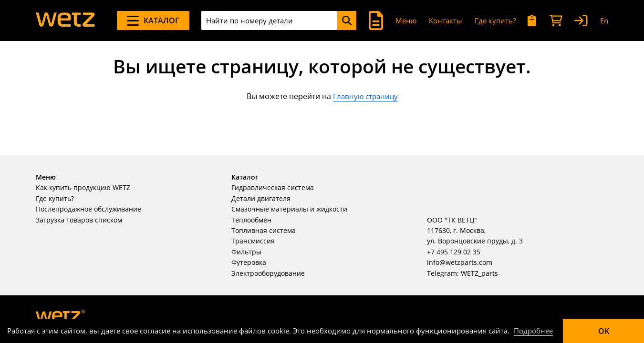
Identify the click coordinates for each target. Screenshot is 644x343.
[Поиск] (347, 20)
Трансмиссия (253, 241)
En (604, 20)
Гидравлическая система (273, 187)
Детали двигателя (261, 198)
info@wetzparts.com (460, 262)
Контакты (446, 20)
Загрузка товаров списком (79, 220)
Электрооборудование (268, 273)
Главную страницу (365, 96)
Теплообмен (251, 220)
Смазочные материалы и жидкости (289, 209)
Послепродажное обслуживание (88, 209)
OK (604, 331)
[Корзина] (556, 21)
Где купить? (495, 20)
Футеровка (249, 262)
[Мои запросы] (532, 21)
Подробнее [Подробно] (533, 331)
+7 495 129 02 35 (454, 252)
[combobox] (269, 20)
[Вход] (581, 21)
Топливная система (264, 230)
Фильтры (246, 252)
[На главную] (65, 20)
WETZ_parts (479, 273)
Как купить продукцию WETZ (83, 187)
